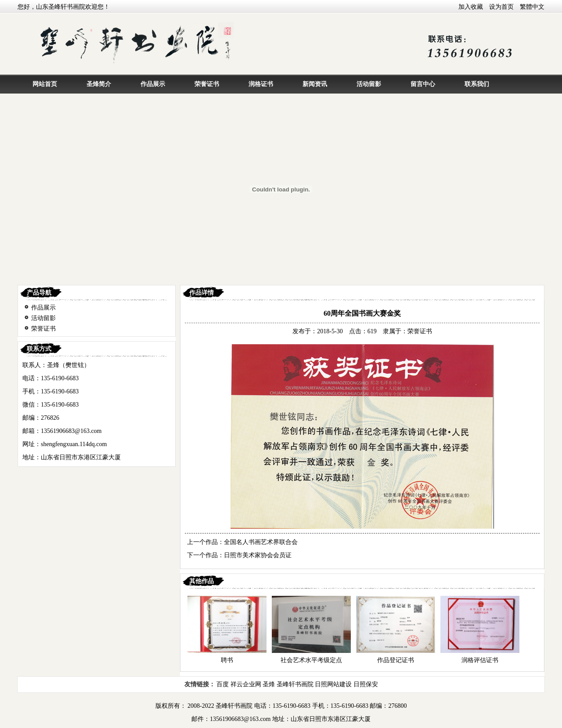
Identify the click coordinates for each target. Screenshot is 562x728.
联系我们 (477, 84)
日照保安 (366, 684)
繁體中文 (532, 7)
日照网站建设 (333, 684)
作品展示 (153, 84)
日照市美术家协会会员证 (258, 555)
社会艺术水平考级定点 (311, 660)
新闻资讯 (315, 84)
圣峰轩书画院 (295, 684)
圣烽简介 (99, 84)
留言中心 (423, 84)
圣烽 (269, 684)
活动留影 (369, 84)
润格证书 (261, 84)
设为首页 (501, 7)
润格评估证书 (480, 660)
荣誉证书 (207, 84)
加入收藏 (471, 7)
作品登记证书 (396, 660)
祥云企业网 (246, 684)
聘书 (227, 660)
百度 (223, 684)
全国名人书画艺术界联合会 (261, 542)
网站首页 (45, 84)
